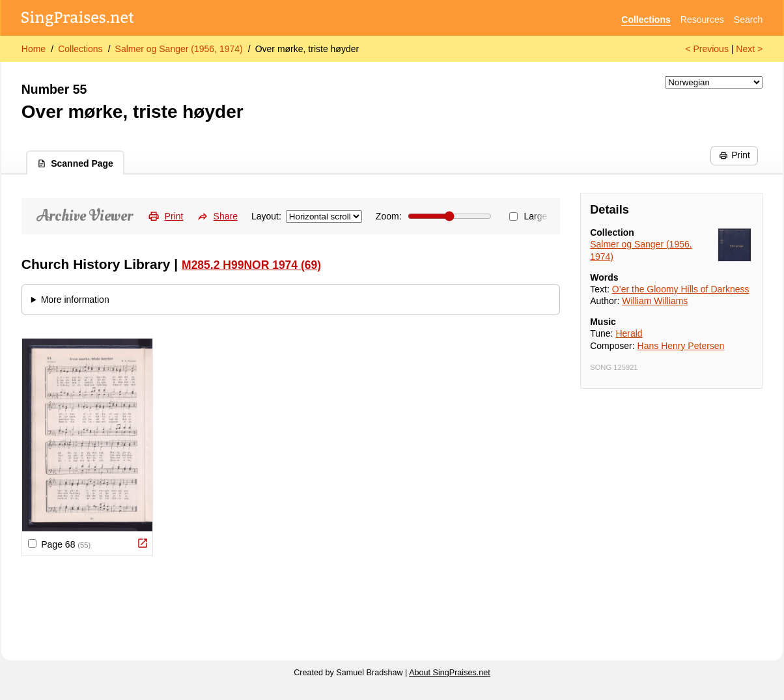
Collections (646, 20)
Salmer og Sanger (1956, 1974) (179, 49)
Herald (629, 333)
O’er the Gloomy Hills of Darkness (681, 289)
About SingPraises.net (450, 673)
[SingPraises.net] (78, 20)
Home (34, 49)
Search (748, 20)
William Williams (655, 301)
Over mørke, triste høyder (307, 49)
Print (735, 155)
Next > (749, 49)
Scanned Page (75, 163)
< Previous (707, 49)
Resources (702, 20)
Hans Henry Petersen (681, 346)
